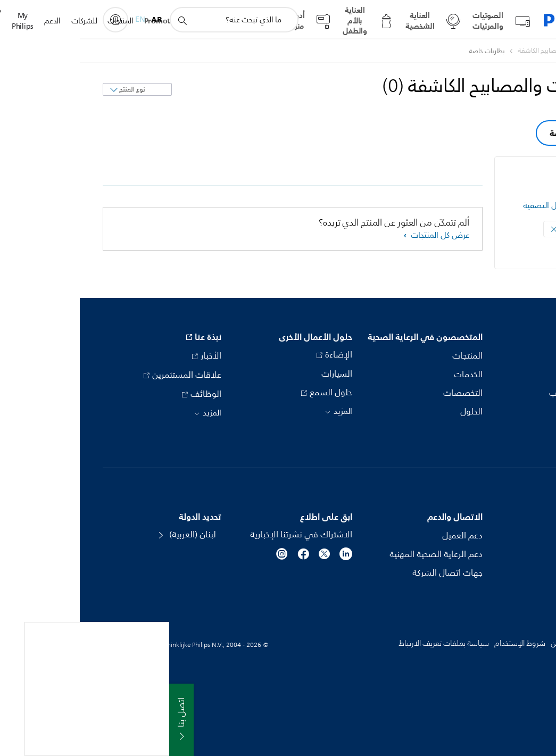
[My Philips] (36, 20)
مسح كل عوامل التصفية (483, 206)
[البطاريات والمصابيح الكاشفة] (469, 51)
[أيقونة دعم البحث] (102, 20)
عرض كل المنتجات (359, 235)
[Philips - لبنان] (524, 51)
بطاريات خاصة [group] (495, 133)
